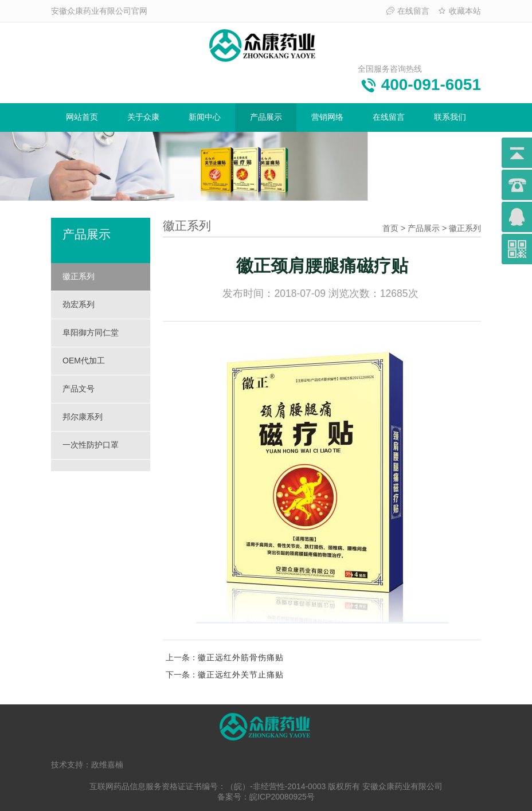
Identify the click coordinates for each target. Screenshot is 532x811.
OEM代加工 (84, 361)
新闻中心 (205, 117)
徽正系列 (79, 276)
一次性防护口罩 (91, 445)
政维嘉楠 (107, 765)
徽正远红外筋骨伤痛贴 (241, 657)
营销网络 (327, 117)
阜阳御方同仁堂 (91, 332)
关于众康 (143, 117)
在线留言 (408, 11)
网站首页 (82, 117)
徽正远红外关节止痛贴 (241, 675)
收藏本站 (459, 11)
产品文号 (79, 389)
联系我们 (450, 117)
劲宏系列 (79, 304)
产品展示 (266, 117)
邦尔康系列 (83, 417)
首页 (390, 228)
